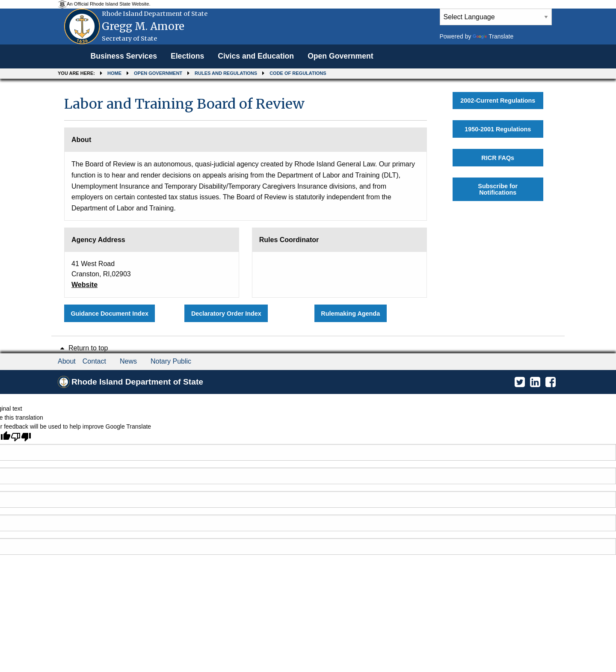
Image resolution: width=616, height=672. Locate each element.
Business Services (124, 56)
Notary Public (171, 361)
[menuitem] (124, 56)
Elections (187, 56)
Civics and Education (256, 56)
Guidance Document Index (110, 314)
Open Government (340, 56)
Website (84, 285)
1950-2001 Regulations (498, 129)
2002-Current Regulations (498, 101)
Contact (94, 361)
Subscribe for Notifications (498, 189)
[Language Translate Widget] (496, 17)
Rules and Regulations (226, 73)
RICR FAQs (498, 158)
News (128, 361)
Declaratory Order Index (226, 314)
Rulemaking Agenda (350, 314)
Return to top (83, 348)
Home (114, 73)
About (67, 361)
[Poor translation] (21, 437)
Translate (493, 36)
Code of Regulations (298, 73)
